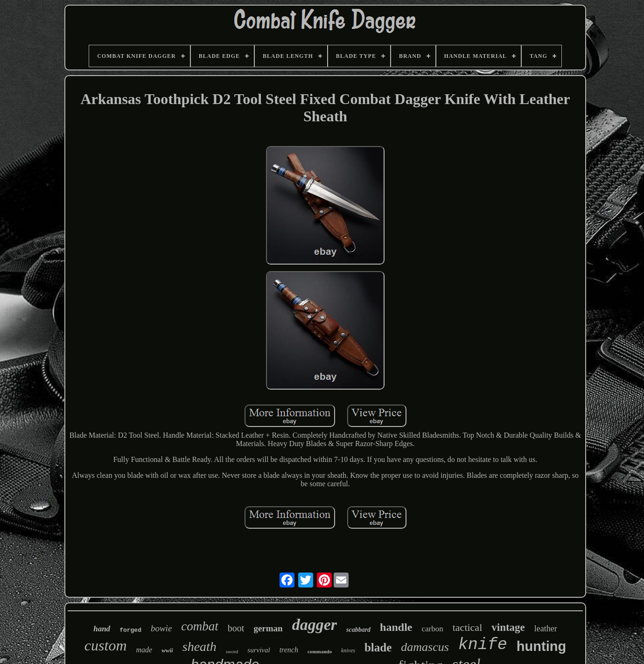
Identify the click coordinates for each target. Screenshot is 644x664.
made (144, 650)
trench (289, 650)
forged (130, 630)
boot (236, 628)
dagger (315, 625)
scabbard (358, 630)
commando (320, 651)
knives (348, 650)
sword (232, 651)
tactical (468, 627)
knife (483, 645)
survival (259, 650)
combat (199, 626)
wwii (167, 650)
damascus (425, 647)
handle (396, 627)
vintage (508, 627)
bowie (161, 628)
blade (378, 647)
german (268, 628)
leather (546, 629)
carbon (432, 629)
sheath (199, 647)
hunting (541, 646)
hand (102, 629)
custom (106, 645)
